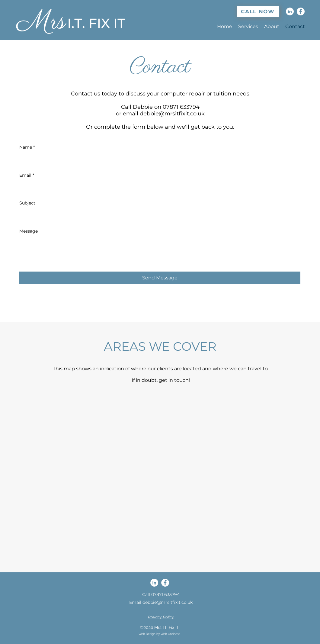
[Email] (158, 187)
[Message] (160, 250)
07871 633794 (165, 594)
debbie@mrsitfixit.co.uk (172, 114)
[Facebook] (301, 11)
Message (29, 231)
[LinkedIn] (290, 11)
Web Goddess (170, 634)
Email (27, 175)
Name (27, 147)
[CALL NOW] (258, 11)
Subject (27, 203)
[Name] (158, 159)
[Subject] (158, 215)
